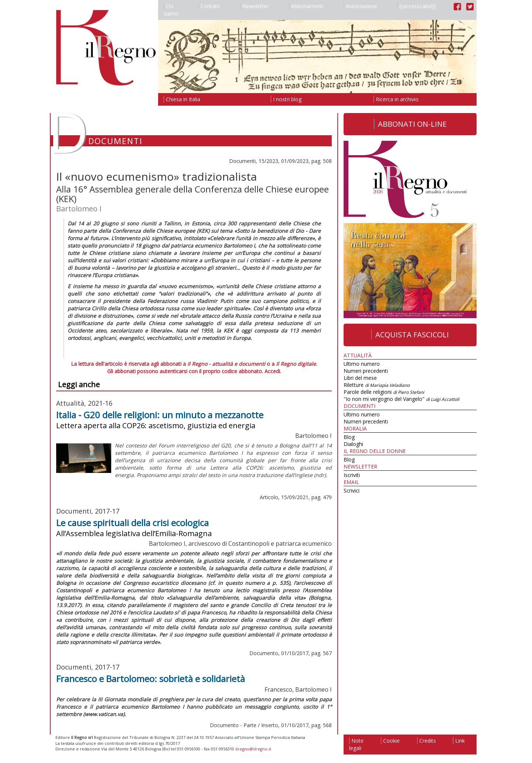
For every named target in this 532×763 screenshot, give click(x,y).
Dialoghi (353, 444)
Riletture (377, 385)
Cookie (390, 741)
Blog (349, 437)
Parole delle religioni (384, 392)
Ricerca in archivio (396, 99)
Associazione (360, 6)
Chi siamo (171, 10)
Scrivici (352, 490)
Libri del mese (360, 378)
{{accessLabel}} (417, 6)
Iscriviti (352, 475)
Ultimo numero (362, 364)
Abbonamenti (306, 6)
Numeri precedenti (366, 371)
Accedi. (273, 371)
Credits (427, 741)
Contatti (209, 6)
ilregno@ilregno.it (253, 749)
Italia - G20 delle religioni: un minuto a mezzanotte (160, 415)
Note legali (356, 744)
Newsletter (254, 6)
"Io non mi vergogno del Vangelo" (401, 399)
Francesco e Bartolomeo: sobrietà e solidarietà (151, 679)
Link (459, 741)
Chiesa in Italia (182, 99)
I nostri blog (286, 99)
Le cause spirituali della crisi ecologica (132, 523)
